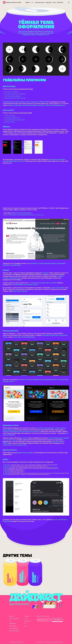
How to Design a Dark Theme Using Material (15, 94)
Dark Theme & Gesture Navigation (12, 96)
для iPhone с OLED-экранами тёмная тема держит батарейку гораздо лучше (34, 264)
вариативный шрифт (25, 453)
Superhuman (7, 465)
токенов (45, 273)
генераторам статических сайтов (26, 285)
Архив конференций (14, 631)
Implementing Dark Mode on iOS (12, 118)
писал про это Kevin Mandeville (24, 337)
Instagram (7, 471)
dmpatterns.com (41, 642)
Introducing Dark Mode (10, 116)
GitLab (6, 474)
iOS (4, 110)
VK (25, 623)
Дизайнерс (27, 621)
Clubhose (7, 473)
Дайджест (28, 2)
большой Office (54, 467)
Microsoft (7, 467)
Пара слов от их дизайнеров (11, 92)
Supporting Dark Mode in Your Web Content (15, 120)
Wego (6, 472)
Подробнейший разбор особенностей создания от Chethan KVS (25, 102)
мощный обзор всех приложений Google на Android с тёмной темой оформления (36, 105)
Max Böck (56, 441)
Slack (6, 470)
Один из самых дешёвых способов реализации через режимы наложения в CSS (24, 215)
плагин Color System (58, 288)
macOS (11, 110)
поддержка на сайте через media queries (21, 212)
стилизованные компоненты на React (44, 283)
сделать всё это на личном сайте (15, 445)
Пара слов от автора (20, 291)
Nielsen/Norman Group (16, 161)
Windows (6, 127)
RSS (26, 626)
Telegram (27, 616)
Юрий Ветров (60, 2)
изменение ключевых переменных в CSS (22, 214)
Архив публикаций (14, 628)
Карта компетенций (40, 2)
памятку (25, 438)
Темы (33, 2)
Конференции (48, 2)
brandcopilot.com (49, 642)
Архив (54, 2)
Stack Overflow (8, 466)
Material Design (9, 86)
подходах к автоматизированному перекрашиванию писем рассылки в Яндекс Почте (36, 380)
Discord (6, 468)
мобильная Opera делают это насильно (26, 431)
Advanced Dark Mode (10, 122)
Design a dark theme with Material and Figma (15, 98)
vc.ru (26, 619)
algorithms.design (58, 642)
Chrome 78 (7, 431)
